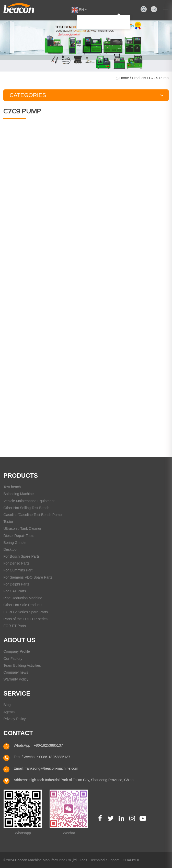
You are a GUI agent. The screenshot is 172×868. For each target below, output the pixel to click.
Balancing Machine (18, 494)
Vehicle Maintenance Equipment (29, 501)
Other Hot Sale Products (23, 605)
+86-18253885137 (48, 745)
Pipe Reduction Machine (23, 598)
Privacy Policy (14, 719)
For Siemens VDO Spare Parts (28, 577)
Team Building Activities (22, 665)
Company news (16, 672)
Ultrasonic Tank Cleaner (22, 529)
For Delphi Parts (16, 584)
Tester (8, 522)
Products (139, 78)
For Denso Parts (16, 563)
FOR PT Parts (15, 626)
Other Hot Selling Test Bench (26, 508)
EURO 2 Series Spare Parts (26, 612)
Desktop (10, 549)
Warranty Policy (16, 679)
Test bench (12, 487)
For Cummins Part (18, 570)
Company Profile (17, 651)
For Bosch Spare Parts (21, 556)
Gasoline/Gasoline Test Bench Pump (32, 515)
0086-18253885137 (55, 757)
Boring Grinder (15, 543)
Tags (84, 860)
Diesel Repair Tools (19, 536)
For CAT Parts (15, 591)
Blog (7, 705)
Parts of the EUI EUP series (25, 619)
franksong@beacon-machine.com (51, 768)
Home (124, 78)
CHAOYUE (131, 860)
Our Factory (13, 659)
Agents (9, 712)
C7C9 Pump (159, 78)
